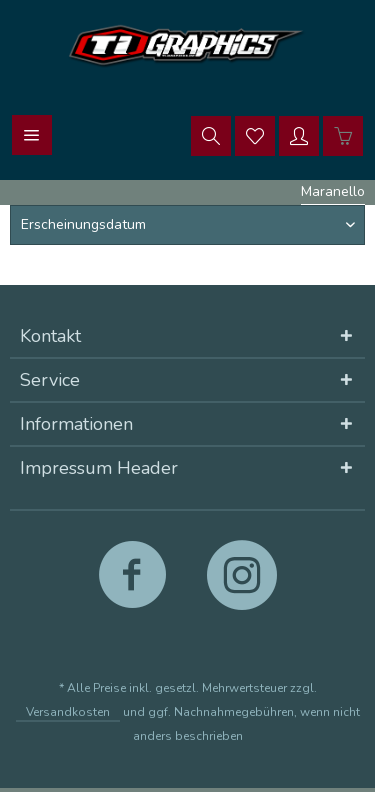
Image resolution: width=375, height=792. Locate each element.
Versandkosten (68, 712)
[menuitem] (32, 135)
